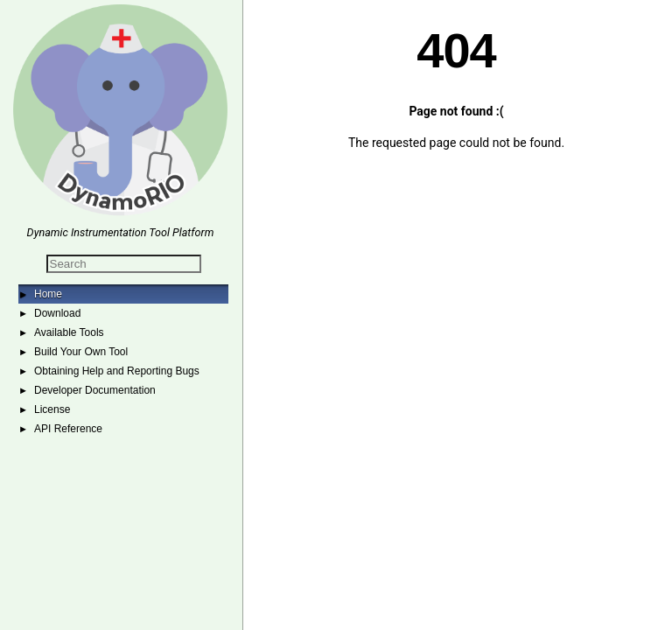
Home (48, 294)
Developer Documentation (95, 390)
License (52, 409)
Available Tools (69, 332)
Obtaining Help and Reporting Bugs (117, 371)
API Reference (68, 429)
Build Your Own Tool (81, 352)
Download (57, 313)
